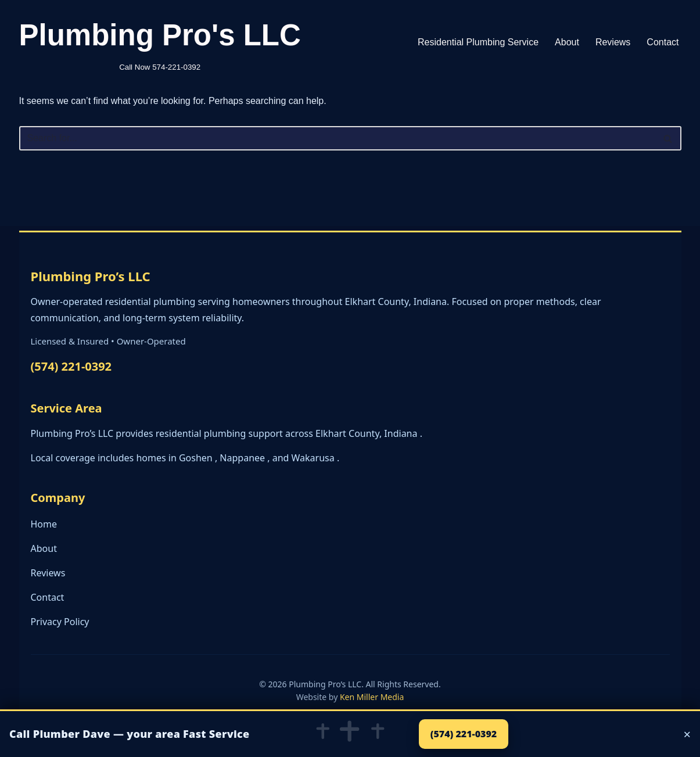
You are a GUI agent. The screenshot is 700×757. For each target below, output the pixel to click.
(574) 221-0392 (71, 366)
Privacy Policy (60, 622)
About (567, 42)
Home (44, 524)
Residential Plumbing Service (478, 42)
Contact (663, 42)
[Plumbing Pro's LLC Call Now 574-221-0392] (160, 42)
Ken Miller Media (372, 697)
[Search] (337, 138)
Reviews (613, 42)
